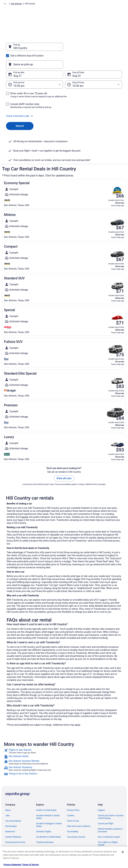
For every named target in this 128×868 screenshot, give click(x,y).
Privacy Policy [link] (73, 794)
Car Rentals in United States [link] (48, 821)
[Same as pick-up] (93, 48)
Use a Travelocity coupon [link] (109, 821)
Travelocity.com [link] (9, 4)
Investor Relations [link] (13, 821)
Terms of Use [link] (73, 805)
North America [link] (38, 4)
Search (20, 110)
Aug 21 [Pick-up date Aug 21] (17, 60)
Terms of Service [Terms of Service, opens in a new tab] (30, 865)
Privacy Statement (12, 865)
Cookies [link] (71, 799)
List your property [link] (13, 805)
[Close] (123, 852)
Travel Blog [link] (41, 842)
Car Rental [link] (24, 4)
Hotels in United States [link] (46, 794)
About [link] (8, 794)
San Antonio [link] (86, 4)
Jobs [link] (7, 799)
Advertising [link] (10, 832)
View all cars (64, 462)
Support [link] (101, 794)
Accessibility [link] (73, 816)
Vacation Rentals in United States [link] (48, 801)
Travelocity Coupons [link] (45, 832)
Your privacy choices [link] (76, 821)
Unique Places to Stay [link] (46, 837)
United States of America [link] (58, 4)
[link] (64, 735)
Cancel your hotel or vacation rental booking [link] (111, 801)
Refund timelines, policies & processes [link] (110, 814)
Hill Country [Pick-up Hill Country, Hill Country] (20, 50)
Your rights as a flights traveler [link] (108, 828)
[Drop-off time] (93, 69)
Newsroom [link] (10, 816)
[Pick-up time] (34, 69)
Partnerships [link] (11, 810)
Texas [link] (75, 4)
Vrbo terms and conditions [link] (79, 810)
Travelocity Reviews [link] (45, 826)
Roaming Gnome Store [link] (15, 826)
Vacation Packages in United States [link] (49, 809)
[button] (64, 100)
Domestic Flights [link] (44, 816)
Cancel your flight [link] (106, 808)
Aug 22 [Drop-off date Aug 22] (76, 60)
